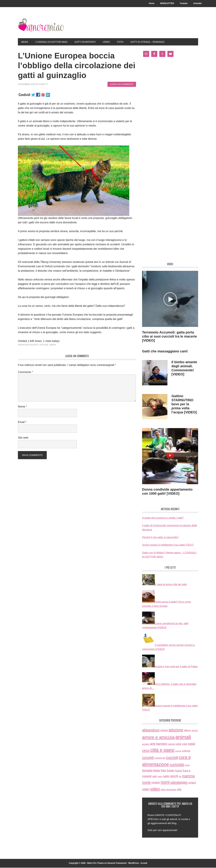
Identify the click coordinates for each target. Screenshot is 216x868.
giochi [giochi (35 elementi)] (174, 777)
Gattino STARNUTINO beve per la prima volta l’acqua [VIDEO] (184, 405)
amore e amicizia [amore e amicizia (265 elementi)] (158, 738)
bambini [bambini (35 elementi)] (162, 744)
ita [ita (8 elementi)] (180, 777)
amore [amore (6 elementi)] (195, 731)
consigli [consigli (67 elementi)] (148, 758)
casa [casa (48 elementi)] (191, 744)
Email (22, 423)
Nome (22, 407)
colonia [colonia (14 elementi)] (186, 751)
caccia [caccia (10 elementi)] (171, 744)
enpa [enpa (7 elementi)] (187, 766)
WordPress (134, 864)
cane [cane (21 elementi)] (178, 744)
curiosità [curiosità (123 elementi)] (177, 765)
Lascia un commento (122, 85)
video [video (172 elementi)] (155, 789)
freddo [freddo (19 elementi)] (171, 771)
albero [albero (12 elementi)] (187, 731)
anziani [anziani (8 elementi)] (146, 744)
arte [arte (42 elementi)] (153, 744)
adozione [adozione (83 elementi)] (176, 730)
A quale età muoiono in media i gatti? (163, 518)
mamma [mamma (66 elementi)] (188, 776)
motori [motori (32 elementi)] (156, 783)
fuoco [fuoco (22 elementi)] (179, 771)
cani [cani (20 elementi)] (185, 744)
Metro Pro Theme (96, 864)
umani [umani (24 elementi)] (192, 783)
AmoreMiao (41, 26)
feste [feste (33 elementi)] (157, 771)
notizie (44, 345)
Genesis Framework (117, 864)
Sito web (23, 438)
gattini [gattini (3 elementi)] (160, 777)
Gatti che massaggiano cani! (165, 352)
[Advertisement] (170, 161)
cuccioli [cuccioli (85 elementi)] (172, 758)
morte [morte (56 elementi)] (146, 783)
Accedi (144, 864)
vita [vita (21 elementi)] (179, 790)
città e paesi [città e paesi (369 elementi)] (162, 750)
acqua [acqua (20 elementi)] (164, 731)
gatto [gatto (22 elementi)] (166, 777)
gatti (36, 345)
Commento (25, 373)
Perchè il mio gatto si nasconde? (160, 538)
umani (53, 345)
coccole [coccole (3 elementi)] (178, 751)
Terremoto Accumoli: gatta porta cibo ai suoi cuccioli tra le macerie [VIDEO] (170, 337)
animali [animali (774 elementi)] (183, 737)
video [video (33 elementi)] (146, 790)
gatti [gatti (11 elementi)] (155, 777)
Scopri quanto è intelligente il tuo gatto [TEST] (168, 545)
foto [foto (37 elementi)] (163, 771)
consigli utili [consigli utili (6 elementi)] (160, 759)
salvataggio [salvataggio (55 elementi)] (179, 783)
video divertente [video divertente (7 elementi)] (168, 790)
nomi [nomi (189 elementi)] (165, 783)
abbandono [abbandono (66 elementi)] (151, 730)
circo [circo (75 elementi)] (146, 751)
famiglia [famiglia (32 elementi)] (147, 771)
